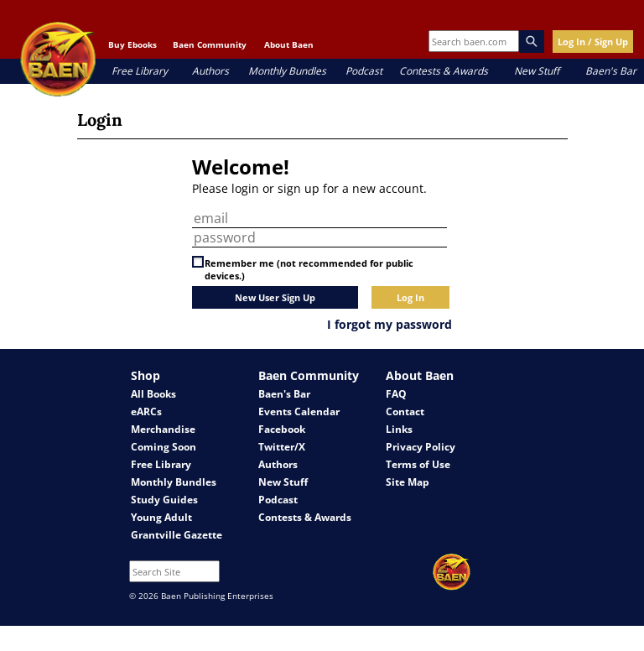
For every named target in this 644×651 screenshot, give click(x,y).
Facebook (282, 429)
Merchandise (163, 429)
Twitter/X (282, 447)
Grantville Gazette (177, 535)
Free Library (140, 71)
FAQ (396, 394)
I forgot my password (390, 324)
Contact (405, 411)
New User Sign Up (275, 297)
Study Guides (164, 500)
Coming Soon (164, 447)
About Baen (289, 44)
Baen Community (210, 44)
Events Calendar (299, 411)
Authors (210, 71)
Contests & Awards (444, 71)
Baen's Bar (611, 71)
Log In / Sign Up (593, 42)
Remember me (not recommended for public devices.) (309, 269)
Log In (410, 297)
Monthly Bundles (287, 71)
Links (399, 429)
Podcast (364, 71)
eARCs (146, 411)
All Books (153, 394)
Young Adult (161, 517)
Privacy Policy (421, 447)
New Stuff (537, 71)
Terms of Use (418, 464)
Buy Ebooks (132, 44)
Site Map (408, 482)
